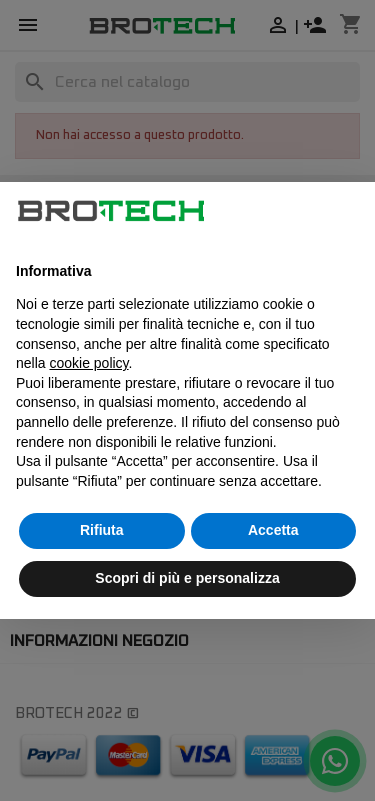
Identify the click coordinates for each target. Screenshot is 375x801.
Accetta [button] (273, 530)
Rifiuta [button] (102, 530)
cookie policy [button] (88, 363)
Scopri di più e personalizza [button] (187, 578)
